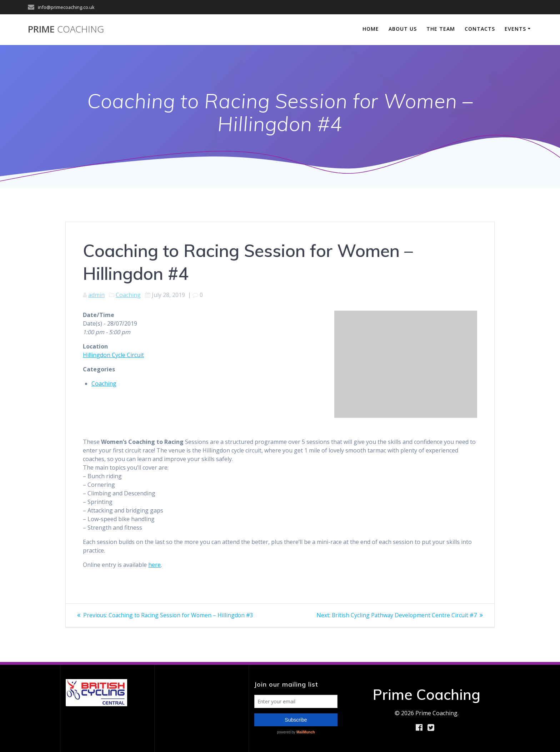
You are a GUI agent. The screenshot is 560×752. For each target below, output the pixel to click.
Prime (66, 29)
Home (371, 29)
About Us (403, 29)
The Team (441, 29)
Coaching (128, 295)
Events (515, 29)
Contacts (480, 29)
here (154, 565)
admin (96, 295)
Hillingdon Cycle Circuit (113, 355)
